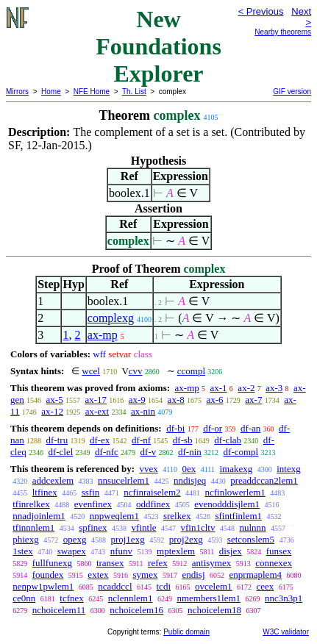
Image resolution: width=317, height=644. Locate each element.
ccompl (191, 371)
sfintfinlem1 (238, 516)
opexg (75, 539)
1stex (22, 551)
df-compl (241, 452)
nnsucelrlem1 (124, 480)
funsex (279, 551)
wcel (91, 371)
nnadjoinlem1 (39, 516)
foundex (48, 575)
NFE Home (92, 92)
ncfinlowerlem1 (235, 492)
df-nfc (107, 452)
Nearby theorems (283, 32)
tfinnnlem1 (33, 527)
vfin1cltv (198, 527)
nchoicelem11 (59, 610)
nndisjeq (190, 480)
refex (158, 563)
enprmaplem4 (256, 575)
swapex (72, 551)
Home (51, 92)
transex (110, 563)
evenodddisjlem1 (227, 504)
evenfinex (93, 504)
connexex (274, 563)
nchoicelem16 (136, 610)
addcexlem (53, 480)
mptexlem (176, 551)
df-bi (175, 428)
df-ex (100, 440)
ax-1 (219, 388)
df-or (213, 428)
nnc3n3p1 (284, 598)
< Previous (261, 11)
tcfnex (71, 598)
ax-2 (246, 388)
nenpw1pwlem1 (43, 586)
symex (146, 575)
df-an (250, 428)
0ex (189, 469)
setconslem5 (251, 539)
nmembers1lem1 (209, 598)
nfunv (121, 551)
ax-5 (55, 400)
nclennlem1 (131, 598)
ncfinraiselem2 (152, 492)
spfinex (93, 527)
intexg (289, 469)
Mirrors (17, 92)
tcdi (164, 586)
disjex (231, 551)
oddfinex (153, 504)
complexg (111, 318)
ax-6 (214, 400)
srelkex (177, 516)
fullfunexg (52, 563)
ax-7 (253, 400)
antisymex (211, 563)
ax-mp (103, 335)
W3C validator (286, 632)
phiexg (25, 539)
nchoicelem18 (214, 610)
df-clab (228, 440)
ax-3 (274, 388)
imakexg (236, 469)
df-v (149, 452)
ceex (266, 586)
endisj (193, 575)
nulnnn (252, 527)
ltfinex (45, 492)
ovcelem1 (214, 586)
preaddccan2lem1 (264, 480)
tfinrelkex (31, 504)
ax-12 (52, 411)
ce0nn (24, 598)
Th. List (134, 92)
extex (98, 575)
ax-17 (96, 400)
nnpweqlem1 (114, 516)
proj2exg (186, 539)
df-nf (141, 440)
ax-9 (137, 400)
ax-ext (97, 411)
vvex (148, 469)
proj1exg (127, 539)
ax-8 (176, 400)
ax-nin (143, 411)
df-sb (183, 440)
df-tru (57, 440)
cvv (136, 371)
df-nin (190, 452)
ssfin (91, 492)
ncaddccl (115, 586)
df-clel (60, 452)
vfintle (144, 527)
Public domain (186, 632)
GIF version (292, 92)
